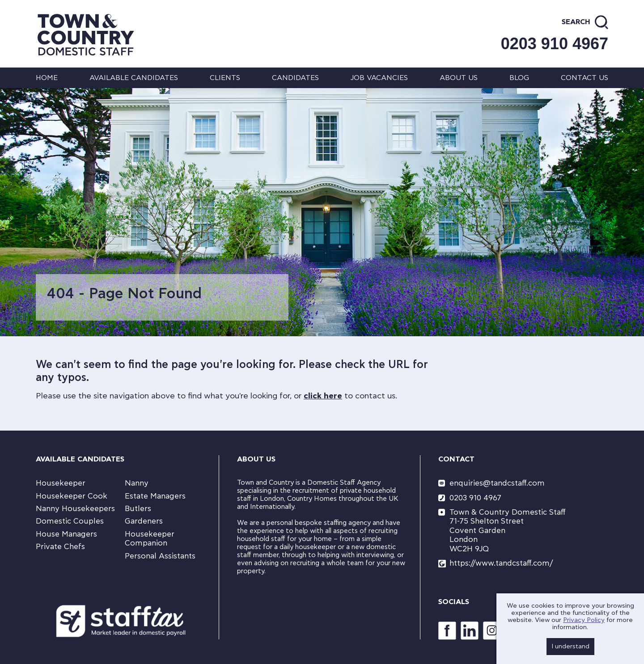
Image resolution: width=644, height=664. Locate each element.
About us (459, 78)
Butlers (138, 509)
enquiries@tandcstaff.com (497, 483)
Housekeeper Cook (72, 496)
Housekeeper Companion (150, 539)
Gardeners (144, 521)
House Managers (66, 534)
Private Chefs (60, 547)
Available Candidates (134, 78)
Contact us (585, 78)
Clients (225, 78)
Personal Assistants (160, 556)
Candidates (295, 78)
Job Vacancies (379, 78)
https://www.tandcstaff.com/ (501, 563)
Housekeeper (61, 483)
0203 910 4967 (555, 44)
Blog (519, 78)
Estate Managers (155, 496)
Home (47, 78)
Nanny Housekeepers (75, 509)
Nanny (137, 483)
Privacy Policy (584, 620)
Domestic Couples (70, 521)
